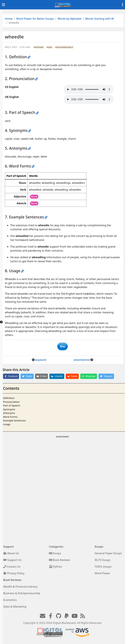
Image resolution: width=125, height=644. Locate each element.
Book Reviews (60, 560)
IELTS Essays (103, 560)
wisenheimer (82, 360)
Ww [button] (62, 346)
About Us (11, 553)
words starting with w (64, 47)
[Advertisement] (62, 462)
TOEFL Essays (103, 567)
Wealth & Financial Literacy (20, 587)
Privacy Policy (14, 573)
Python (56, 567)
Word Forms (10, 417)
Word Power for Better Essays (35, 19)
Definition (9, 398)
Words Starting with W (100, 19)
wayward (41, 360)
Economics (10, 600)
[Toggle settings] (122, 5)
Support (9, 547)
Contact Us (12, 567)
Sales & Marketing (15, 607)
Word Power (39, 47)
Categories (56, 547)
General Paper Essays (108, 553)
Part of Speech (12, 405)
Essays (49, 47)
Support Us (12, 560)
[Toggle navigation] (4, 5)
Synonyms (9, 409)
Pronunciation (11, 402)
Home (9, 19)
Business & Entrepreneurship (22, 593)
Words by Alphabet (70, 19)
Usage (7, 424)
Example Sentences (14, 420)
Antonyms (9, 413)
